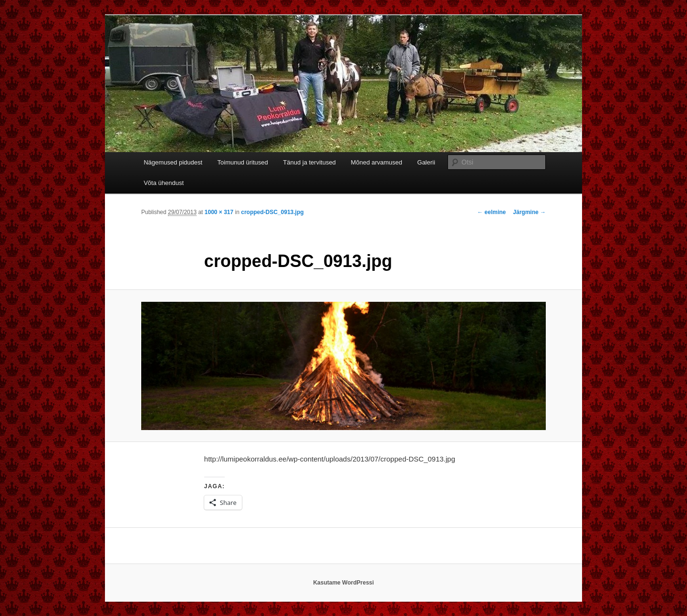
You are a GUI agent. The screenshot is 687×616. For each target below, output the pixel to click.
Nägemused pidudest (173, 162)
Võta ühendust (164, 183)
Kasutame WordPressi (343, 583)
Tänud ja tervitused (309, 162)
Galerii (427, 162)
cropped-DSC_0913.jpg (272, 212)
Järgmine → (529, 212)
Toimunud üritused (243, 162)
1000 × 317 (219, 212)
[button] (343, 366)
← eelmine (491, 212)
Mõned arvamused (376, 162)
